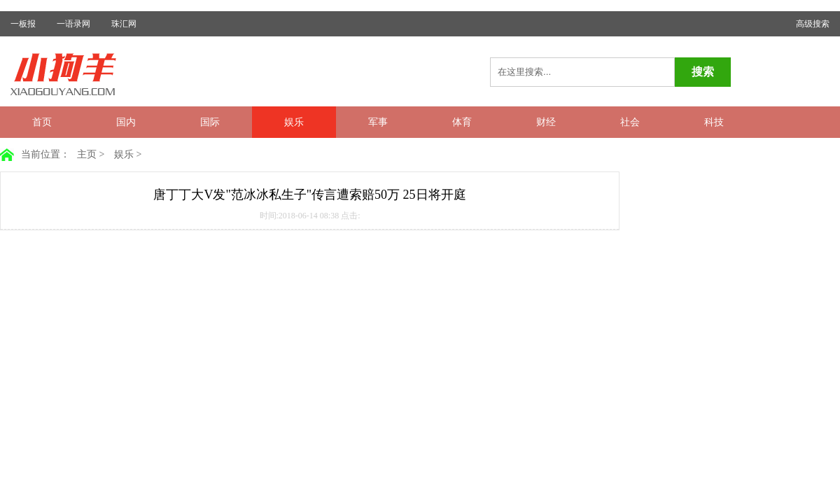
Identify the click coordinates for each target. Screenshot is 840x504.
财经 (546, 122)
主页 (87, 154)
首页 (42, 122)
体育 (462, 122)
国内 (126, 122)
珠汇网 (124, 24)
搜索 (703, 72)
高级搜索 (813, 24)
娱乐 (294, 122)
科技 (714, 122)
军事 (378, 122)
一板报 (23, 24)
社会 (630, 122)
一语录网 (73, 24)
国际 (210, 122)
